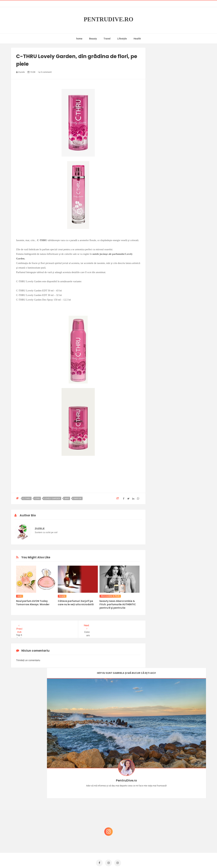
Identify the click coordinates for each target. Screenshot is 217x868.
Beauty (93, 39)
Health (137, 39)
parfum (77, 498)
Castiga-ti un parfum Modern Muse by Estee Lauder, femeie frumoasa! (179, 782)
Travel (107, 39)
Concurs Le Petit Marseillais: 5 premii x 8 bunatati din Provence (180, 765)
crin (37, 498)
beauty (62, 596)
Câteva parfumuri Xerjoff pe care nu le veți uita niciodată (76, 603)
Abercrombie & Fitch (110, 596)
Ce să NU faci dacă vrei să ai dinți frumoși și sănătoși (177, 814)
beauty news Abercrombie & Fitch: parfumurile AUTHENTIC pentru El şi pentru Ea (118, 604)
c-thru (27, 498)
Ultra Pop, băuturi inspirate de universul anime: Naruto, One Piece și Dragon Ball (179, 832)
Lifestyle (122, 39)
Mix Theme (137, 859)
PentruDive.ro (109, 19)
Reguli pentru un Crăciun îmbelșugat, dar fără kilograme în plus (180, 798)
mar (67, 498)
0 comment (45, 72)
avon (20, 596)
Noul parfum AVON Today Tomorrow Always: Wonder (33, 603)
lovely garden (52, 498)
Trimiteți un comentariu (28, 660)
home (79, 39)
